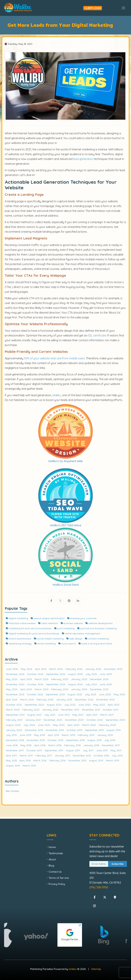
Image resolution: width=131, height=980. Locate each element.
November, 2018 (36, 740)
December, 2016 (82, 755)
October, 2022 (14, 705)
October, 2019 (74, 730)
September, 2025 (56, 674)
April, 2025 (26, 679)
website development (99, 623)
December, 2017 (111, 745)
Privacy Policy (57, 884)
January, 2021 (33, 720)
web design (74, 639)
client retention (48, 623)
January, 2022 (50, 710)
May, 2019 (39, 735)
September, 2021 (15, 715)
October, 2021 (111, 710)
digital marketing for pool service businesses (32, 633)
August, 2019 (114, 730)
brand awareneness (19, 639)
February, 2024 (60, 689)
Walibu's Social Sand (65, 585)
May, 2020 (59, 725)
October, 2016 (101, 755)
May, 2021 (78, 715)
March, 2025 (42, 679)
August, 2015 (96, 760)
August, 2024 (75, 684)
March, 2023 (27, 699)
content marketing (97, 639)
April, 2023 (12, 699)
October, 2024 (35, 684)
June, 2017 (102, 750)
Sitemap (96, 969)
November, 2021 (91, 710)
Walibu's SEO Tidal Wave (66, 525)
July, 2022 (70, 705)
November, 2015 (77, 760)
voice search (67, 643)
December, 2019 (34, 730)
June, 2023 (105, 694)
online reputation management (81, 633)
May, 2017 (116, 750)
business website (72, 623)
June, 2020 (44, 725)
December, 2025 (113, 669)
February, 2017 (44, 755)
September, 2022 (34, 705)
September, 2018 (75, 740)
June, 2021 (64, 715)
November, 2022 (105, 699)
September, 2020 (115, 720)
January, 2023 (64, 699)
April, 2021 (92, 715)
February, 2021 (14, 720)
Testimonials (56, 853)
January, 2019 (105, 735)
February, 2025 (60, 679)
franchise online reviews (21, 623)
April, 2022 (114, 705)
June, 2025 (106, 674)
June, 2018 (12, 745)
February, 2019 (86, 735)
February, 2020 (107, 725)
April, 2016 (25, 760)
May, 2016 (11, 760)
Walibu (73, 969)
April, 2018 (40, 745)
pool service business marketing (97, 628)
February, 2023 (45, 699)
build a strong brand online (95, 643)
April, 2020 (73, 725)
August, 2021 (34, 715)
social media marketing (49, 639)
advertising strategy (19, 643)
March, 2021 (107, 715)
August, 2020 (13, 725)
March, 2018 (55, 745)
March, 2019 (68, 735)
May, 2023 (119, 694)
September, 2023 (55, 694)
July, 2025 (91, 674)
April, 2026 (41, 669)
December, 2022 (84, 699)
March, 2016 (40, 760)
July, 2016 (117, 755)
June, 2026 (12, 669)
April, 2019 (53, 735)
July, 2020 (29, 725)
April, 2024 (26, 689)
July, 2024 (91, 684)
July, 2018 (110, 740)
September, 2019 (94, 730)
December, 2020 (53, 720)
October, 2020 (95, 720)
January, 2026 (93, 669)
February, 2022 (31, 710)
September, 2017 (54, 750)
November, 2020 (74, 720)
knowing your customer (82, 618)
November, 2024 (15, 684)
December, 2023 (99, 689)
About (52, 859)
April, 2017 (11, 755)
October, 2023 (35, 694)
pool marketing (64, 628)
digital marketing (17, 618)
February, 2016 (57, 760)
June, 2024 (106, 684)
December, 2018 (15, 740)
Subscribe (118, 864)
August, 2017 (73, 750)
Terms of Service (59, 878)
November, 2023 (15, 694)
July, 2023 (90, 694)
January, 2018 (91, 745)
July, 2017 (88, 750)
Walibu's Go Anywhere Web (65, 461)
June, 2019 (25, 735)
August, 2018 (94, 740)
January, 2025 (79, 679)
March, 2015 (113, 760)
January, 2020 (14, 730)
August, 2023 (75, 694)
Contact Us (55, 872)
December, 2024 (99, 679)
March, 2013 (29, 766)
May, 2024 (12, 689)
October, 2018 (55, 740)
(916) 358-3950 (99, 887)
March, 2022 (13, 710)
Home (52, 847)
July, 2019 (11, 735)
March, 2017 (26, 755)
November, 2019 (55, 730)
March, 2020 (89, 725)
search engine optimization (48, 618)
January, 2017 (62, 755)
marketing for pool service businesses (29, 628)
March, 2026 (56, 669)
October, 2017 (34, 750)
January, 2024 (79, 689)
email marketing (45, 643)
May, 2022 (99, 705)
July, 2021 (50, 715)
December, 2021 (70, 710)
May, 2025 (12, 679)
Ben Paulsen (13, 791)
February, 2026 (74, 669)
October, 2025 (35, 674)
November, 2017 (15, 750)
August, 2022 (54, 705)
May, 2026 (26, 669)
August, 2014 (13, 766)
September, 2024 (56, 684)
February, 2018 (72, 745)
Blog (51, 866)
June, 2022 (84, 705)
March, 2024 (42, 689)
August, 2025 (75, 674)
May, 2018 (26, 745)
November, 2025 (15, 674)
